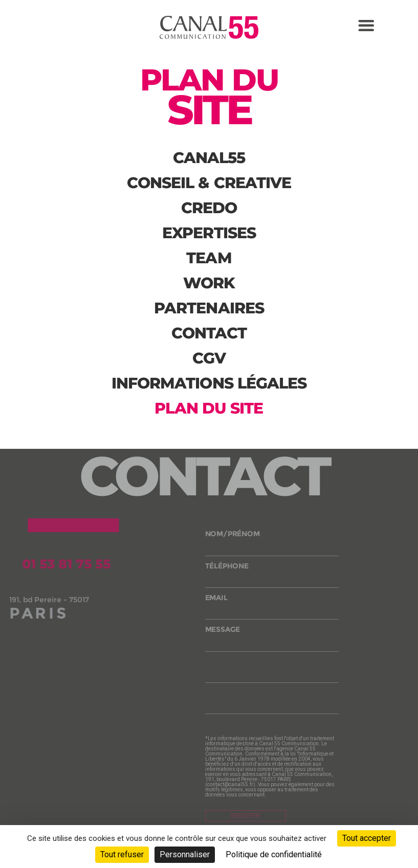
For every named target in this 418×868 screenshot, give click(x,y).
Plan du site (209, 408)
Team (209, 258)
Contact (209, 333)
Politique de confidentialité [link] (274, 854)
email (272, 608)
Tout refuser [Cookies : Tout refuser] (122, 854)
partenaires (209, 308)
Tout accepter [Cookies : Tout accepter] (367, 838)
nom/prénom (272, 544)
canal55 (209, 158)
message (272, 640)
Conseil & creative (209, 183)
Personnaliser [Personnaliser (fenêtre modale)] (185, 854)
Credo (209, 208)
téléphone (272, 576)
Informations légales (209, 383)
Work (209, 283)
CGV (209, 358)
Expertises (209, 233)
